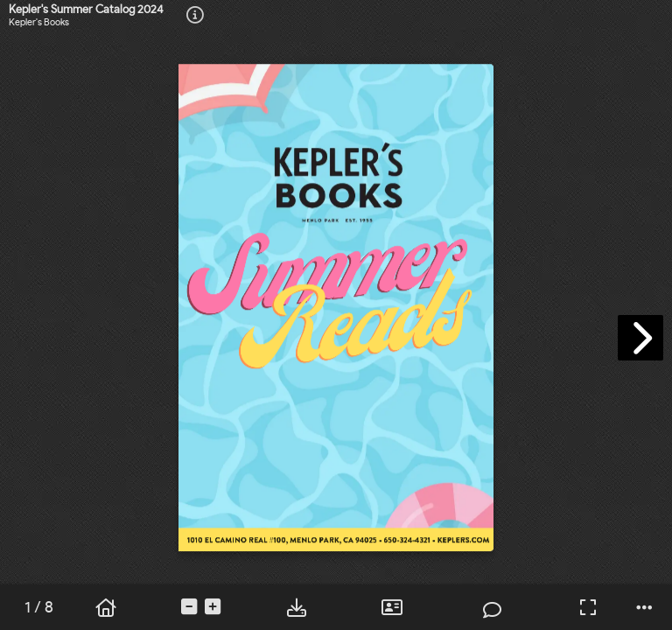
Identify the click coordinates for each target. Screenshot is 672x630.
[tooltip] (195, 16)
